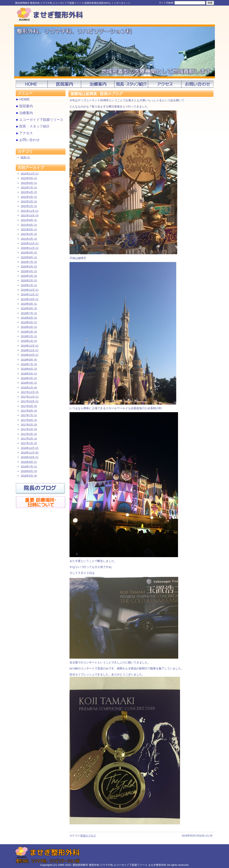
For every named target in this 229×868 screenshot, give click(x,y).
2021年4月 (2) (29, 234)
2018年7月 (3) (29, 364)
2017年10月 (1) (30, 401)
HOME (24, 99)
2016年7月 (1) (29, 467)
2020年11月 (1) (30, 248)
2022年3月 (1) (29, 197)
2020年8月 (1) (29, 257)
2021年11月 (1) (30, 211)
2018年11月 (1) (30, 350)
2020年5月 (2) (29, 267)
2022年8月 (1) (29, 183)
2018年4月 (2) (29, 378)
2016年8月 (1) (29, 462)
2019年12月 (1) (30, 290)
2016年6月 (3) (29, 471)
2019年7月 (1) (29, 313)
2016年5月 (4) (29, 476)
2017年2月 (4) (29, 439)
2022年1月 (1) (29, 206)
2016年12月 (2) (30, 448)
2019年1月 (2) (29, 341)
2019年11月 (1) (30, 294)
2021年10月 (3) (30, 215)
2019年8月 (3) (29, 308)
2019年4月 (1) (29, 327)
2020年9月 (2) (29, 253)
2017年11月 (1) (30, 397)
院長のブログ (88, 836)
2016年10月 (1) (30, 457)
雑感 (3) (25, 157)
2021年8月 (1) (29, 225)
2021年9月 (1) (29, 220)
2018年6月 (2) (29, 369)
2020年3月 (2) (29, 276)
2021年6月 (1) (29, 229)
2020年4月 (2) (29, 271)
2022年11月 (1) (30, 174)
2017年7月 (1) (29, 415)
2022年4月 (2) (29, 192)
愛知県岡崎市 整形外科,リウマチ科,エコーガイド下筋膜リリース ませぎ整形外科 (119, 865)
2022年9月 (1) (29, 178)
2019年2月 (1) (29, 336)
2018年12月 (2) (30, 346)
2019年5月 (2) (29, 322)
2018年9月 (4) (29, 360)
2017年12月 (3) (30, 392)
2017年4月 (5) (29, 429)
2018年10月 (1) (30, 355)
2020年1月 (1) (29, 285)
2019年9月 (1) (29, 304)
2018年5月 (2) (29, 374)
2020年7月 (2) (29, 262)
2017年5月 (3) (29, 425)
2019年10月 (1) (30, 299)
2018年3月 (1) (29, 383)
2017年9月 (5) (29, 406)
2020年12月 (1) (30, 243)
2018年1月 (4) (29, 388)
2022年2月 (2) (29, 201)
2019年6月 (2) (29, 318)
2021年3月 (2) (29, 239)
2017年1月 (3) (29, 443)
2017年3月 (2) (29, 434)
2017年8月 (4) (29, 411)
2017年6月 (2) (29, 420)
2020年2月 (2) (29, 280)
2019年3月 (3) (29, 332)
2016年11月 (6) (30, 453)
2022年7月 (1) (29, 188)
